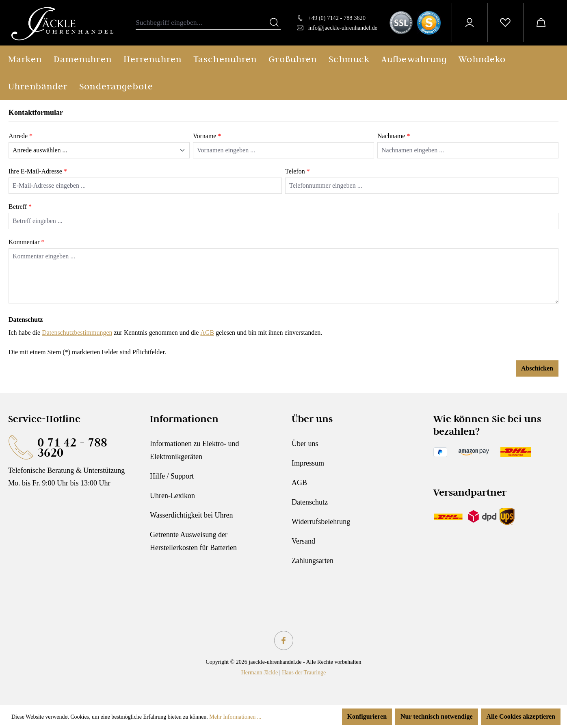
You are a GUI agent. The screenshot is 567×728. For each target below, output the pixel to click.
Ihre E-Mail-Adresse (38, 171)
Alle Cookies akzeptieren (521, 716)
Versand (303, 541)
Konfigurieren (367, 716)
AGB (207, 333)
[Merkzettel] (505, 23)
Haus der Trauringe (304, 673)
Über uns (305, 444)
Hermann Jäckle (260, 673)
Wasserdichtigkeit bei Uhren (192, 515)
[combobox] (202, 23)
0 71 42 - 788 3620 (72, 447)
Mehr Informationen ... (235, 717)
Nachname (394, 136)
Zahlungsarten (313, 561)
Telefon (298, 171)
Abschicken (537, 368)
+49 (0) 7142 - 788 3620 (337, 18)
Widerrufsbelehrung (321, 522)
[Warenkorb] (541, 23)
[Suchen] (274, 23)
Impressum (308, 463)
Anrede (21, 136)
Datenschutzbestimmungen (77, 333)
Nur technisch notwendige (437, 716)
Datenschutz (310, 502)
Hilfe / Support (172, 476)
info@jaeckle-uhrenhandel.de (343, 28)
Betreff (20, 207)
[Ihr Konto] (470, 23)
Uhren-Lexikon (172, 496)
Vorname (207, 136)
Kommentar (26, 242)
